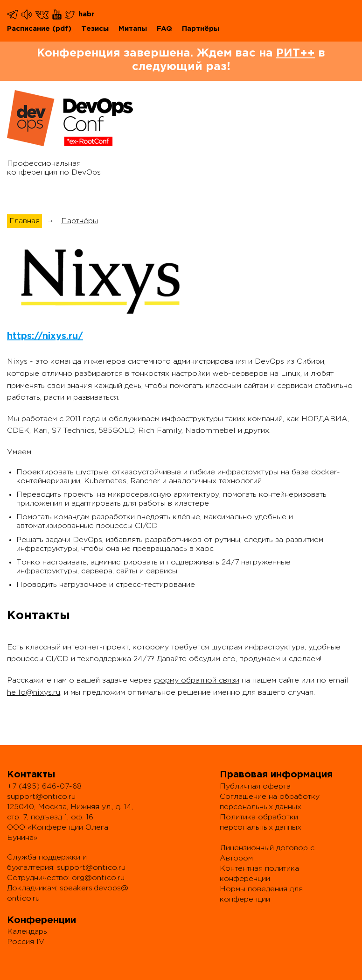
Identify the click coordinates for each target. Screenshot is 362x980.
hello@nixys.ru (34, 693)
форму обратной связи (197, 680)
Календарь (27, 932)
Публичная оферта (255, 786)
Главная (24, 221)
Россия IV (26, 942)
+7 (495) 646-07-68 (44, 786)
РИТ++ (296, 53)
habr (87, 14)
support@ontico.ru (41, 797)
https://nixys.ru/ (45, 336)
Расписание (28, 29)
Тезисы (95, 29)
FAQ (164, 29)
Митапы (133, 29)
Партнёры (201, 29)
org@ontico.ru (98, 878)
